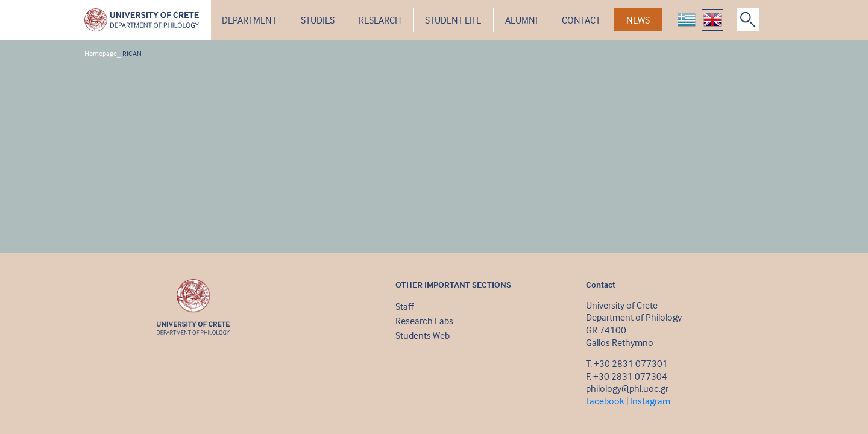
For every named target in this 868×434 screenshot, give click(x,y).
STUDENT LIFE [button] (453, 20)
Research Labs (424, 321)
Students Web (423, 335)
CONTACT (581, 20)
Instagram (650, 401)
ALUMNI (521, 20)
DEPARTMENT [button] (249, 20)
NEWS (638, 20)
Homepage (101, 53)
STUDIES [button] (318, 20)
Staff (404, 306)
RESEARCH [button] (380, 20)
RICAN (132, 53)
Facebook (605, 401)
